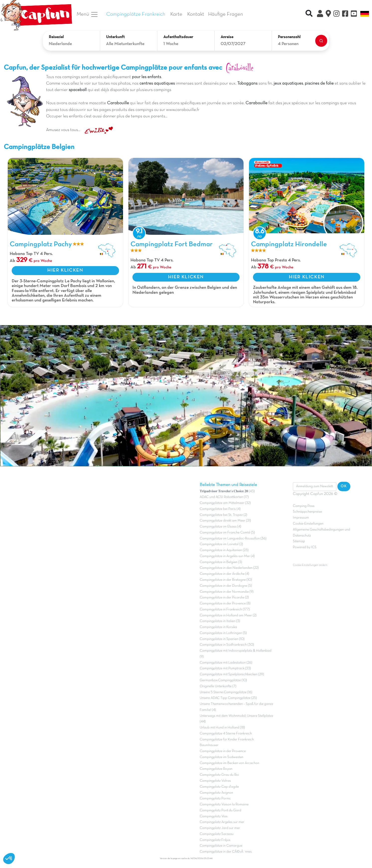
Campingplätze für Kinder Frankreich (227, 740)
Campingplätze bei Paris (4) (220, 509)
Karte (176, 14)
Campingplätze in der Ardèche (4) (224, 574)
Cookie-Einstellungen (308, 524)
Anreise (227, 37)
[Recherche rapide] (309, 14)
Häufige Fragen (226, 14)
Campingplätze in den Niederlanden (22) (229, 568)
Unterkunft (115, 37)
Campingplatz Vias (214, 816)
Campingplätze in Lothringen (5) (223, 633)
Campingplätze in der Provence (223, 751)
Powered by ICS (305, 547)
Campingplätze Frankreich (136, 14)
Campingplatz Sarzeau (217, 834)
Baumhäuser (209, 745)
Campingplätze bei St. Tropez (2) (223, 515)
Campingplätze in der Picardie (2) (224, 598)
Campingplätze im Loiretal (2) (221, 544)
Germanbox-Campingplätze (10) (223, 680)
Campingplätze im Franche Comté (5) (227, 533)
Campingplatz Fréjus (215, 840)
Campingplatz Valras (215, 781)
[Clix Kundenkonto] (320, 14)
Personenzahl (289, 37)
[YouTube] (354, 14)
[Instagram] (337, 14)
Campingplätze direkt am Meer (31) (225, 521)
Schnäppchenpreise (307, 512)
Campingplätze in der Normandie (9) (227, 592)
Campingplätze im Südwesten (221, 757)
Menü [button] (88, 14)
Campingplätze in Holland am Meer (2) (228, 615)
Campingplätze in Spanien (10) (222, 639)
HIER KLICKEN (65, 270)
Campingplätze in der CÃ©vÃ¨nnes (226, 852)
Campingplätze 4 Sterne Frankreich (226, 734)
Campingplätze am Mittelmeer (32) (225, 503)
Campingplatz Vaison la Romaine (224, 804)
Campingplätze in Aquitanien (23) (224, 550)
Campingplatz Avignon (216, 793)
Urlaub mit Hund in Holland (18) (222, 728)
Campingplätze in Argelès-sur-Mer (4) (227, 556)
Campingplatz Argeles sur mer (222, 822)
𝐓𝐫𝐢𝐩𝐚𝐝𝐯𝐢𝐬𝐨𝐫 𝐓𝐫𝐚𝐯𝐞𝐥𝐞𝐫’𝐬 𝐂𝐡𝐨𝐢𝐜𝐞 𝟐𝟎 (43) (227, 491)
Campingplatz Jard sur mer (220, 828)
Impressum (301, 518)
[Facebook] (345, 14)
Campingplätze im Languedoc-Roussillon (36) (233, 539)
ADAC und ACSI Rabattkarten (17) (224, 497)
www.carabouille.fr (183, 110)
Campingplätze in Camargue (221, 846)
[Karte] (328, 14)
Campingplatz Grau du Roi (219, 775)
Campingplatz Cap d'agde (219, 787)
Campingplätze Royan (216, 769)
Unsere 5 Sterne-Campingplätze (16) (226, 692)
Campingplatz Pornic (215, 798)
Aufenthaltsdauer (178, 37)
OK (344, 486)
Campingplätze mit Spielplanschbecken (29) (232, 674)
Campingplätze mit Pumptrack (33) (225, 668)
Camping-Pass (304, 506)
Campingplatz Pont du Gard (220, 810)
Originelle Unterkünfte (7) (218, 686)
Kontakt (196, 14)
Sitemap (299, 541)
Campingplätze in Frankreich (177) (225, 609)
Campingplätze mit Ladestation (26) (226, 663)
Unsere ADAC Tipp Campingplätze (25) (228, 698)
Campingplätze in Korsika (218, 627)
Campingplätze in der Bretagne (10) (226, 580)
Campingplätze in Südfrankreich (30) (227, 645)
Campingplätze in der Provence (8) (225, 603)
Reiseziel (56, 37)
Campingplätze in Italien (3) (220, 621)
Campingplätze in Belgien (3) (221, 562)
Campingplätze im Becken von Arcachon (229, 763)
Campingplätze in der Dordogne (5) (226, 586)
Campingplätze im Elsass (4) (220, 527)
